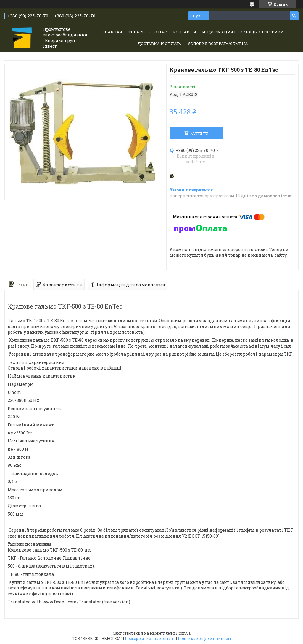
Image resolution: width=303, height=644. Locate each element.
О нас (161, 32)
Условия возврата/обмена (218, 44)
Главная (112, 32)
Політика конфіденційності (204, 638)
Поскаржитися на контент (150, 638)
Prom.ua (183, 633)
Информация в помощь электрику (243, 32)
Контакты (184, 32)
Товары (137, 32)
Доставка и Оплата (159, 44)
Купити (199, 133)
